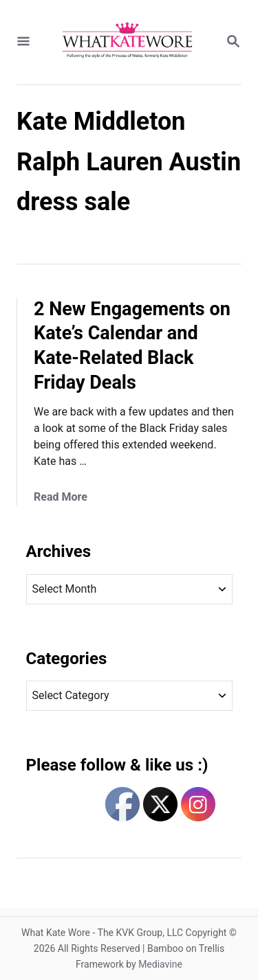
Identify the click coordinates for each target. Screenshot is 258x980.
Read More (61, 497)
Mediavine (160, 964)
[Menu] (23, 42)
